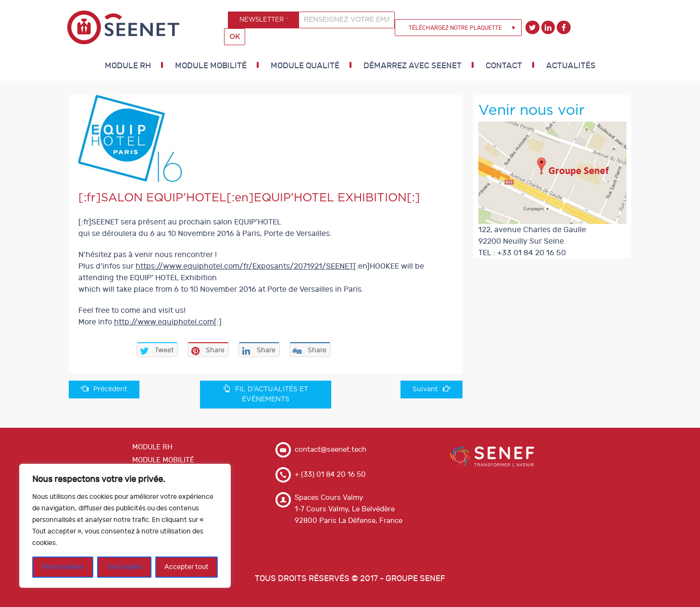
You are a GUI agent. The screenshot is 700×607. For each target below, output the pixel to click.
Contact (504, 66)
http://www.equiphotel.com (164, 322)
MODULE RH (128, 66)
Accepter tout (187, 567)
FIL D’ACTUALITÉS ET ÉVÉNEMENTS (266, 394)
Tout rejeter (125, 567)
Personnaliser (63, 567)
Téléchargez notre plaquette (455, 28)
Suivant (431, 389)
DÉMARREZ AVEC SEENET (412, 66)
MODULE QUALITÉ (305, 66)
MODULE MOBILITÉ (211, 66)
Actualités (571, 66)
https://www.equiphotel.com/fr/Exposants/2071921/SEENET (244, 266)
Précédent (104, 389)
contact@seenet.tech (331, 450)
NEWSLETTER (264, 20)
